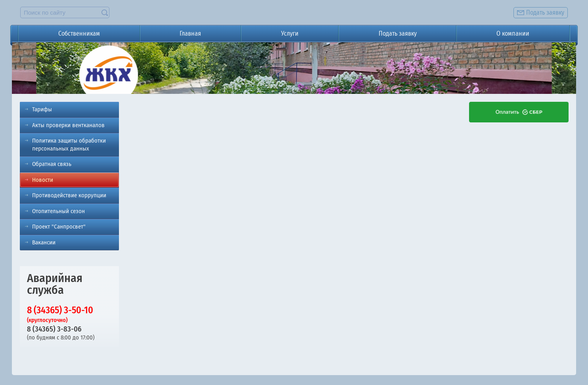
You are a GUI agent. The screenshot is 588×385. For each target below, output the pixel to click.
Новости (43, 180)
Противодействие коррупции (69, 195)
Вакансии (44, 242)
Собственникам (79, 33)
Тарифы (42, 109)
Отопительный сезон (58, 211)
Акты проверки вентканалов (68, 125)
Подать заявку (398, 33)
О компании (513, 33)
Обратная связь (52, 164)
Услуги (290, 33)
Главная (190, 33)
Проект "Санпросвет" (59, 227)
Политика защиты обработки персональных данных (69, 145)
